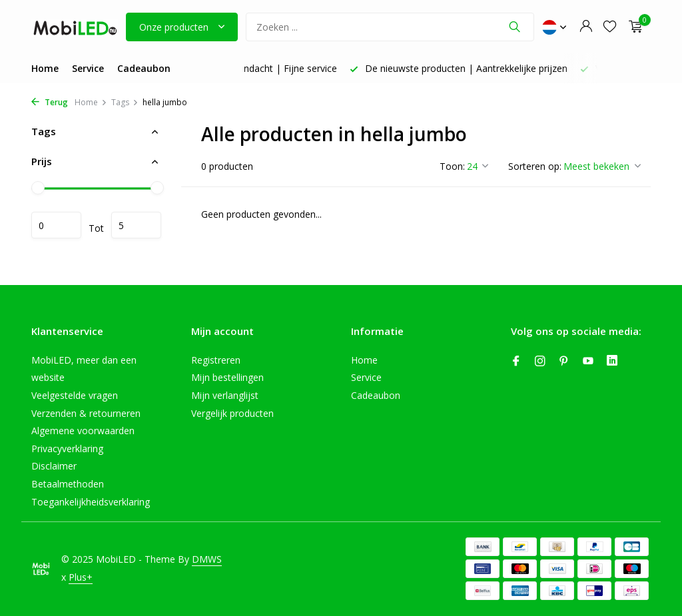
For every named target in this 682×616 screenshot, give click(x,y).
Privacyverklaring (67, 449)
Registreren (216, 360)
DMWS (207, 559)
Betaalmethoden (68, 484)
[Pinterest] (564, 362)
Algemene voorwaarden (83, 431)
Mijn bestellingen (227, 377)
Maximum (136, 225)
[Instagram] (540, 362)
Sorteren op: (535, 166)
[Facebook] (516, 362)
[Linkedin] (612, 362)
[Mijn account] (586, 27)
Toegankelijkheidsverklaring (91, 502)
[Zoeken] (390, 27)
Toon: (452, 166)
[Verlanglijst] (610, 27)
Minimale (56, 225)
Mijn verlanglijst (225, 395)
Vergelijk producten (232, 413)
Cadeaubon (144, 68)
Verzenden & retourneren (86, 413)
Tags (125, 102)
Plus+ (81, 577)
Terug (50, 102)
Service (88, 68)
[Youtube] (588, 362)
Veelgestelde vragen (75, 395)
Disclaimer (54, 466)
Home (45, 68)
